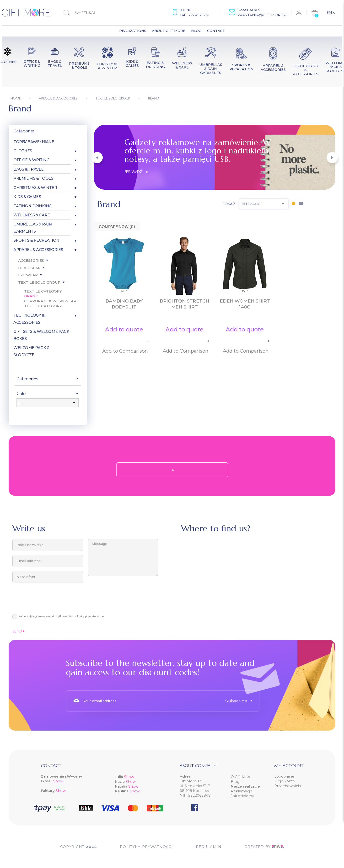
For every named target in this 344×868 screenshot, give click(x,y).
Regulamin (209, 847)
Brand (31, 296)
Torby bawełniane (34, 142)
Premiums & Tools (33, 178)
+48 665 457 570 (194, 15)
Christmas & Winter (35, 188)
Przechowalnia (288, 786)
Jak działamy (242, 796)
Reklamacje (242, 791)
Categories (24, 131)
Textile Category (43, 291)
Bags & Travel (28, 169)
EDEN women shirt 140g (245, 304)
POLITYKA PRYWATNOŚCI (146, 847)
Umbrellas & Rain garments (32, 228)
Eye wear (28, 275)
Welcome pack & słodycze (31, 351)
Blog (235, 782)
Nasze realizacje (245, 786)
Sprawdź (136, 172)
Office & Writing (31, 160)
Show (58, 781)
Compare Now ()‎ (117, 227)
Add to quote (124, 329)
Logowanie (284, 776)
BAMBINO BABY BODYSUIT (124, 304)
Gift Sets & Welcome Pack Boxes (41, 335)
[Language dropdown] (331, 13)
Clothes (23, 151)
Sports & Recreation (36, 240)
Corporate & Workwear (50, 301)
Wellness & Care (32, 215)
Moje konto (285, 781)
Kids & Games (27, 197)
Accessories (31, 260)
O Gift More (241, 777)
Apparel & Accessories (38, 250)
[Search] (93, 13)
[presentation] (49, 601)
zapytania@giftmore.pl (263, 15)
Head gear (29, 268)
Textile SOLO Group (39, 282)
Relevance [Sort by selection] (264, 204)
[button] (97, 158)
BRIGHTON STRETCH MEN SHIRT (185, 304)
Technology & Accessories (29, 319)
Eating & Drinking (32, 206)
